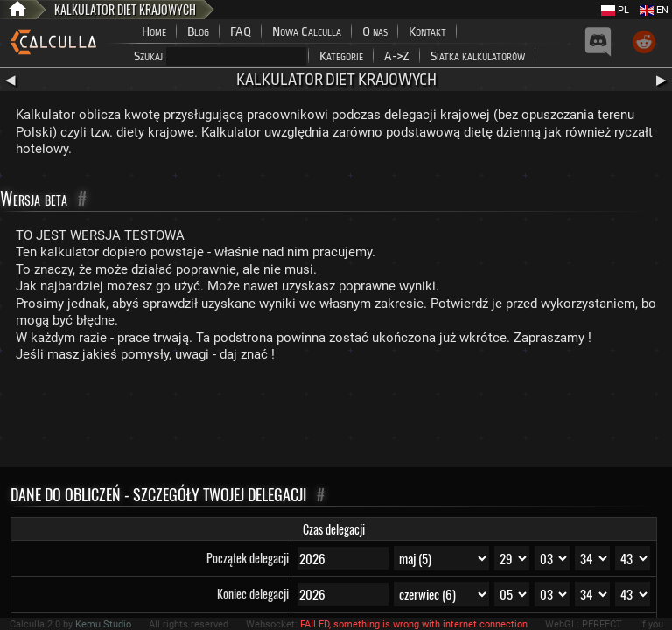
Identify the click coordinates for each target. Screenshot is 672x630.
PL (615, 10)
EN (654, 10)
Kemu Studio (103, 624)
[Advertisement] (336, 419)
